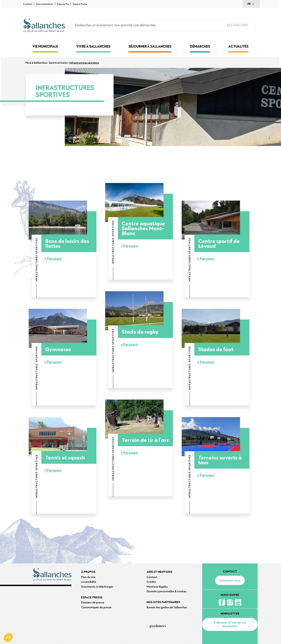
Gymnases (58, 349)
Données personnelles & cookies (167, 591)
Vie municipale (45, 46)
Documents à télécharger (97, 587)
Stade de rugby (140, 332)
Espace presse (80, 4)
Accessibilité (89, 582)
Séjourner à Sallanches (150, 46)
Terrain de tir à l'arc (145, 440)
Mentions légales (157, 587)
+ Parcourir (53, 259)
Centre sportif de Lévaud (219, 243)
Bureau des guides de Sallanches (167, 607)
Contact (28, 4)
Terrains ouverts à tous (220, 460)
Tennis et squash (65, 457)
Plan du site (88, 577)
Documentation (45, 4)
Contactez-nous (230, 580)
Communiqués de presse (96, 607)
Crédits (151, 582)
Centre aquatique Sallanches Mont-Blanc (143, 228)
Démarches (200, 46)
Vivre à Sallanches (93, 46)
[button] (8, 637)
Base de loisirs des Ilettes (67, 243)
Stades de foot (216, 349)
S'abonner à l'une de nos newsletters (230, 624)
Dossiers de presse (93, 602)
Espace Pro (63, 4)
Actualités (238, 46)
